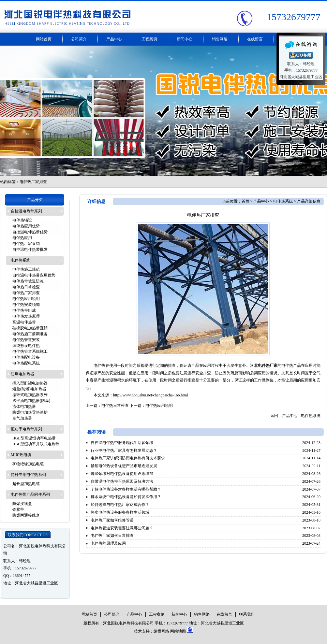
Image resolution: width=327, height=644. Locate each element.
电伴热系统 (283, 201)
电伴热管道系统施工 (30, 351)
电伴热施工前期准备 (30, 334)
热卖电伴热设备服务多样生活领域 (120, 512)
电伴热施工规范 (26, 269)
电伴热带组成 (24, 310)
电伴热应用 (22, 238)
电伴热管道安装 (26, 340)
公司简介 (79, 39)
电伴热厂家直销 (26, 244)
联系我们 (28, 535)
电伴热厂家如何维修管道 (112, 520)
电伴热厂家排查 (26, 293)
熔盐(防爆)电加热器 (29, 389)
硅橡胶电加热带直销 (30, 328)
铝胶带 (18, 509)
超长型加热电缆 (26, 484)
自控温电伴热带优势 (30, 232)
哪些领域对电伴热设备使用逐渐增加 (122, 474)
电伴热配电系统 (26, 363)
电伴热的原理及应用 (108, 543)
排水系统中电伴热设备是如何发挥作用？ (126, 497)
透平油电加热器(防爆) (31, 401)
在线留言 (255, 39)
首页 (245, 201)
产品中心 (114, 39)
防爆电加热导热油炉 (30, 412)
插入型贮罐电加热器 (30, 383)
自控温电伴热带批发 (30, 250)
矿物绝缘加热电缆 (28, 464)
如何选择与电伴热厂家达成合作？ (120, 505)
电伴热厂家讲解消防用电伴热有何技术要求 (128, 458)
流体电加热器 (24, 407)
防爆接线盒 (22, 504)
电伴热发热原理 (26, 316)
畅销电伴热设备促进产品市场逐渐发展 (124, 466)
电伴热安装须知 (26, 305)
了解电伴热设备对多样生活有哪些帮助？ (126, 489)
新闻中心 (185, 39)
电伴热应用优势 (26, 226)
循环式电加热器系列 (30, 395)
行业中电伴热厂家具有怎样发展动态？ (124, 451)
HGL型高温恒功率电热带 (34, 438)
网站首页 (44, 39)
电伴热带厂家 (163, 111)
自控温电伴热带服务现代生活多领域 (122, 443)
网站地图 (178, 631)
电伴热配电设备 (26, 357)
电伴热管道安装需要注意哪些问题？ (122, 528)
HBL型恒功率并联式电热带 (36, 444)
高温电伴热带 (24, 322)
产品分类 (35, 200)
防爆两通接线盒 (26, 515)
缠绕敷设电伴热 (26, 346)
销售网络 (220, 39)
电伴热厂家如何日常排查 (112, 536)
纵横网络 (161, 631)
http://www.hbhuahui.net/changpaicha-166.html (151, 395)
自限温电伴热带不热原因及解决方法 (122, 481)
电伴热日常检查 (115, 406)
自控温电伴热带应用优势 (34, 275)
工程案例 (149, 39)
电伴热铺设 (22, 220)
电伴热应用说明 (159, 406)
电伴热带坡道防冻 (28, 281)
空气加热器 (22, 418)
